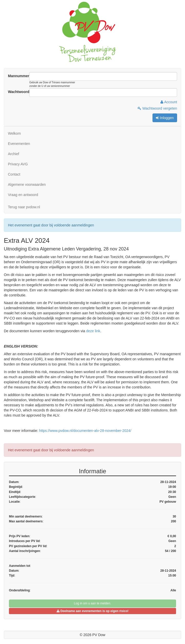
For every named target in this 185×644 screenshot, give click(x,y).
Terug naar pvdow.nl (24, 207)
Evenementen (19, 144)
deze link (93, 331)
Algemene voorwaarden (27, 185)
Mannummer (19, 76)
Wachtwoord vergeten (157, 108)
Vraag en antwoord (23, 195)
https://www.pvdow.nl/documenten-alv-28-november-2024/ (85, 431)
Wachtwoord (19, 92)
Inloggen (165, 118)
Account (169, 102)
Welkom (14, 133)
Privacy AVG (18, 164)
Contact (14, 174)
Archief (14, 154)
